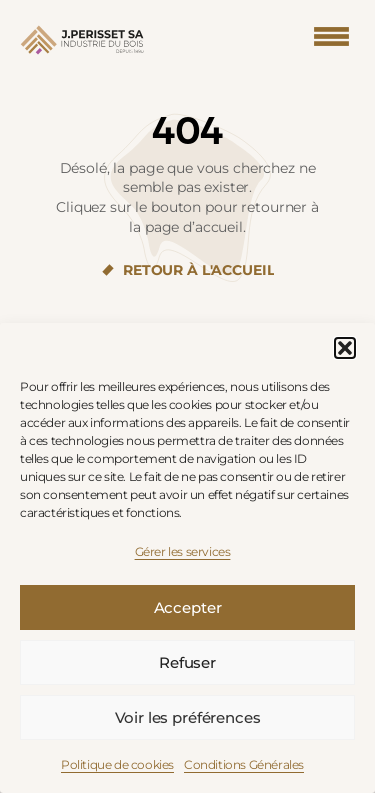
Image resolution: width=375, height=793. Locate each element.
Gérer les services (183, 551)
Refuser (187, 662)
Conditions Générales (244, 764)
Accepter (188, 607)
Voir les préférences (188, 717)
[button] (345, 348)
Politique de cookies (117, 764)
